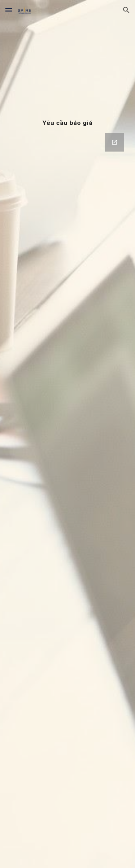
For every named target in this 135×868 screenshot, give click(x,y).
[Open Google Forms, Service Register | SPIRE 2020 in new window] (114, 142)
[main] (68, 123)
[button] (9, 10)
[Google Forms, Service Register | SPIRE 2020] (68, 444)
